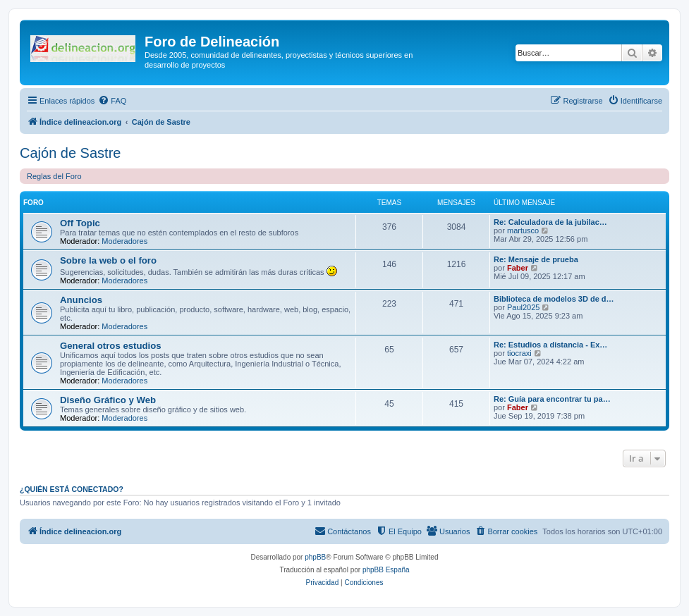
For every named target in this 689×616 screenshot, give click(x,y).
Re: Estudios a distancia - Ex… (550, 345)
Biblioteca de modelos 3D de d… (554, 299)
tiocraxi (519, 353)
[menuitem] (112, 101)
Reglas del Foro (54, 176)
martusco (523, 230)
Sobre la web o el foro (108, 260)
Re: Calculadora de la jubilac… (550, 222)
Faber (518, 268)
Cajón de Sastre (70, 153)
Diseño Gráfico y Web (108, 400)
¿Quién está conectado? (72, 489)
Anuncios (81, 300)
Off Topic (80, 223)
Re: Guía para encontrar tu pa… (552, 399)
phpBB (315, 557)
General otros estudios (111, 346)
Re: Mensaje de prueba (536, 259)
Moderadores (124, 241)
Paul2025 (524, 307)
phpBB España (386, 570)
